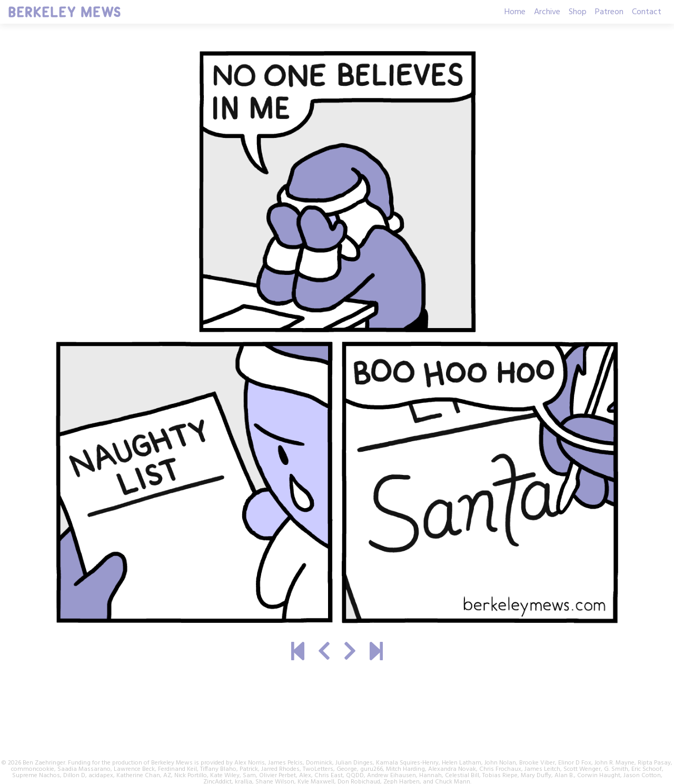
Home (515, 12)
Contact (647, 12)
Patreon (609, 12)
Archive (547, 12)
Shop (578, 12)
